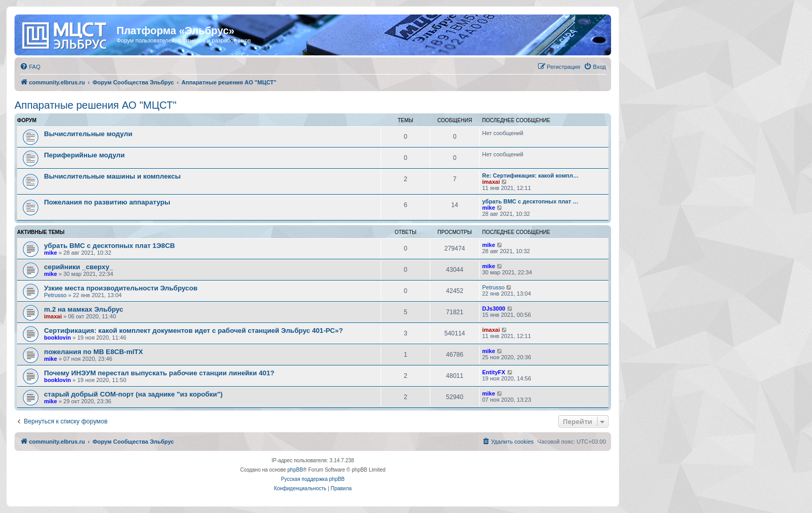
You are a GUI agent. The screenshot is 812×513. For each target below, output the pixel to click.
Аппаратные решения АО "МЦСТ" (96, 105)
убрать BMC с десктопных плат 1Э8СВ (110, 246)
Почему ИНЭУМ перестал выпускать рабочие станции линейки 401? (159, 373)
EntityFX (494, 372)
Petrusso (55, 295)
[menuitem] (30, 67)
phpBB (295, 470)
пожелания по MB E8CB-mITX (93, 352)
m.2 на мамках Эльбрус (84, 309)
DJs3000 (494, 309)
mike (489, 208)
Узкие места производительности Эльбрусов (121, 288)
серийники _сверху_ (78, 267)
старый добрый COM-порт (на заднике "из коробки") (133, 394)
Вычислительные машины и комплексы (112, 176)
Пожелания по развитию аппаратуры (107, 202)
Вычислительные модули (88, 134)
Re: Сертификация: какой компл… (530, 175)
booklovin (57, 338)
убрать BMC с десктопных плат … (530, 201)
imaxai (491, 182)
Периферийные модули (84, 155)
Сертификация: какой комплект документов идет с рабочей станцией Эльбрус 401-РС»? (193, 331)
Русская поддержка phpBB (313, 479)
